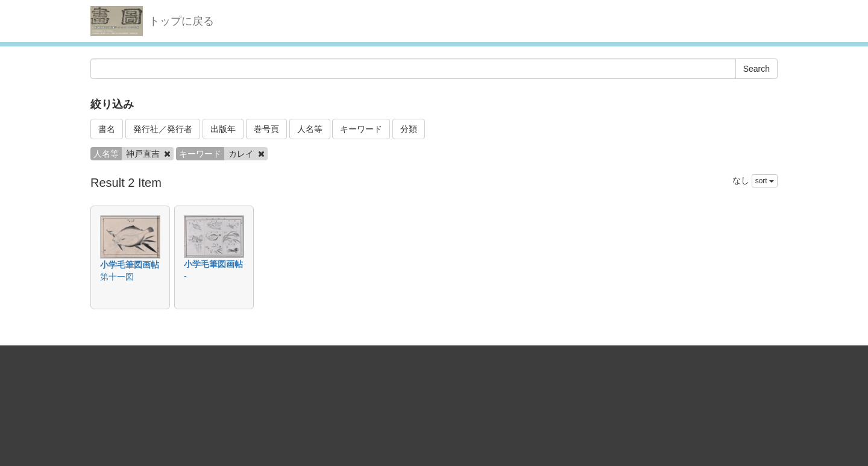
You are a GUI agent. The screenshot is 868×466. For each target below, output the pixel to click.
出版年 (223, 129)
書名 (107, 129)
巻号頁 (266, 129)
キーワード (361, 129)
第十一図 (117, 277)
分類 (409, 129)
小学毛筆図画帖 (130, 265)
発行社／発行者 (163, 129)
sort (765, 181)
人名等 (310, 129)
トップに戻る (181, 21)
